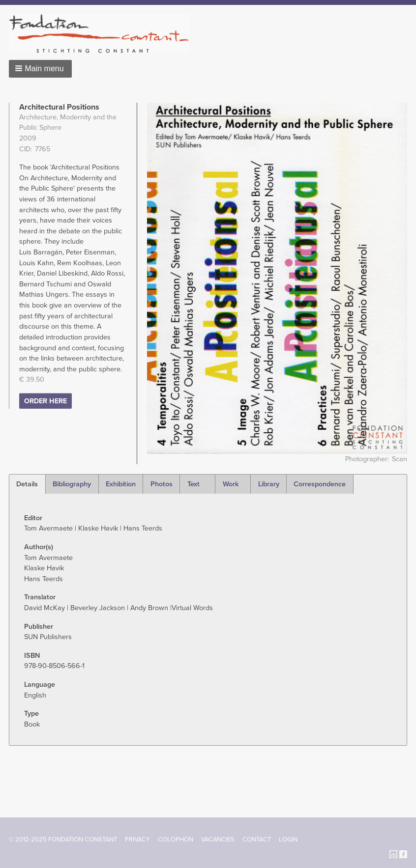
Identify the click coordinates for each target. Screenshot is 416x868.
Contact (257, 840)
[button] (40, 69)
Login (288, 840)
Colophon (176, 840)
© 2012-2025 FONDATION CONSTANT (63, 840)
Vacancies (218, 840)
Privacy (137, 840)
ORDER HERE (45, 401)
